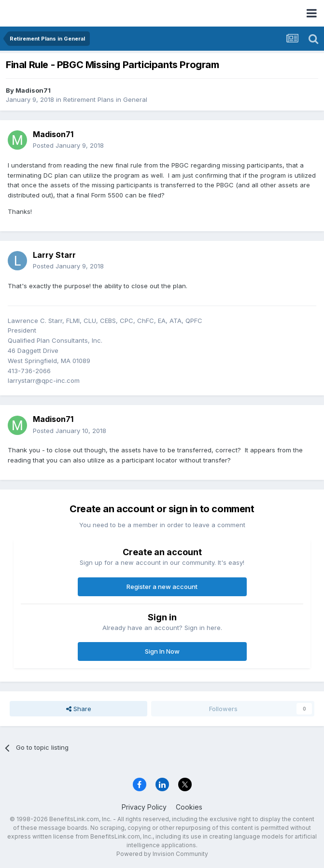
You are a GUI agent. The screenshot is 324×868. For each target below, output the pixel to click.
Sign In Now (162, 651)
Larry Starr (54, 255)
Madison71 (33, 90)
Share (79, 709)
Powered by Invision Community (162, 854)
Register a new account (162, 587)
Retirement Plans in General (105, 99)
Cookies (189, 807)
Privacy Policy (144, 807)
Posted (68, 145)
